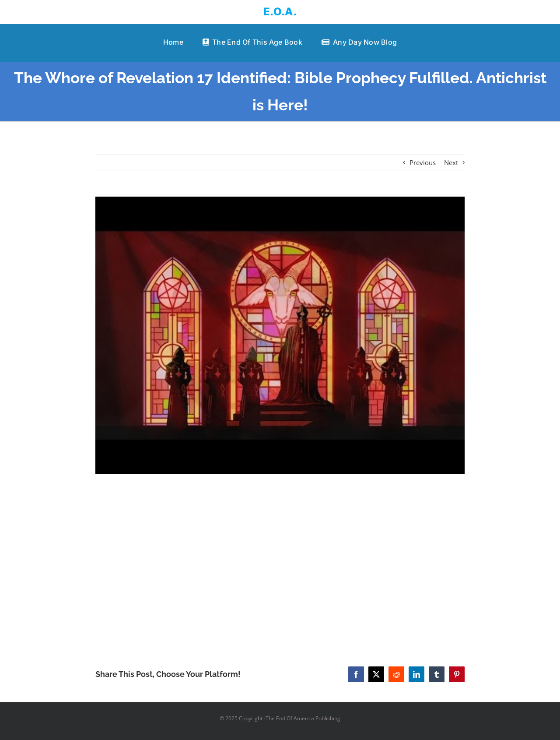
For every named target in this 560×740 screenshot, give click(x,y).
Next (451, 162)
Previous (423, 162)
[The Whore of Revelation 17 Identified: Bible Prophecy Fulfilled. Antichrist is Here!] (280, 335)
